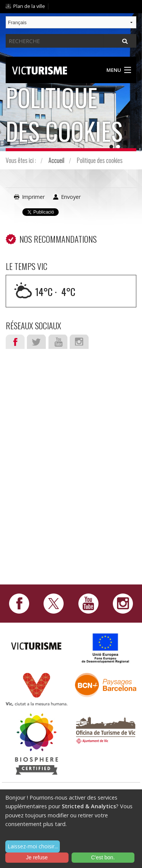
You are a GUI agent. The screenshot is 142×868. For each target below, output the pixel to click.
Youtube (58, 342)
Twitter (36, 342)
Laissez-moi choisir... (33, 846)
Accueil (56, 160)
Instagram (79, 342)
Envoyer (71, 197)
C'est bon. (103, 857)
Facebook (15, 342)
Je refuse (37, 857)
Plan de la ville (29, 6)
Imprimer (33, 197)
